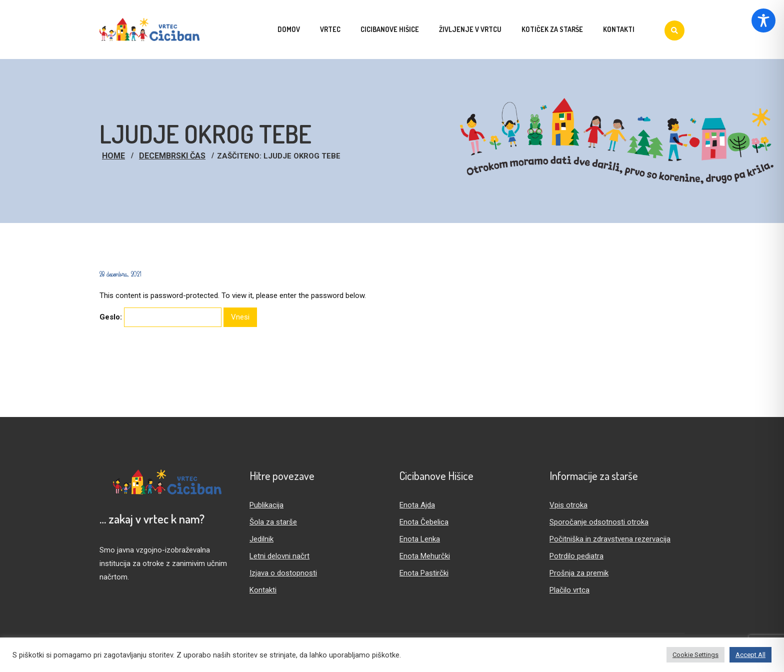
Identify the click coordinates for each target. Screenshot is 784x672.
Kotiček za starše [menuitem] (552, 29)
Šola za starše (273, 522)
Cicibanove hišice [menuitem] (390, 29)
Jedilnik (261, 539)
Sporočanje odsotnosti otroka (599, 522)
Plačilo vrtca (569, 590)
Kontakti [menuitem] (619, 29)
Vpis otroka (568, 505)
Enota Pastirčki (424, 573)
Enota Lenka (420, 539)
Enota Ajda (417, 505)
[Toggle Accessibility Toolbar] (763, 20)
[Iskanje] (674, 30)
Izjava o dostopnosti (283, 573)
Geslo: (160, 317)
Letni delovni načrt (279, 556)
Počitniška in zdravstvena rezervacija (610, 539)
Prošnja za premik (579, 573)
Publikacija (266, 505)
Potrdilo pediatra (576, 556)
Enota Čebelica (424, 522)
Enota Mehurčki (425, 556)
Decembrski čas (172, 156)
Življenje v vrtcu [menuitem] (470, 29)
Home (113, 156)
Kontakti (263, 590)
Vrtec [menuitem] (330, 29)
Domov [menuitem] (289, 29)
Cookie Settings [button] (695, 655)
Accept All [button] (750, 655)
